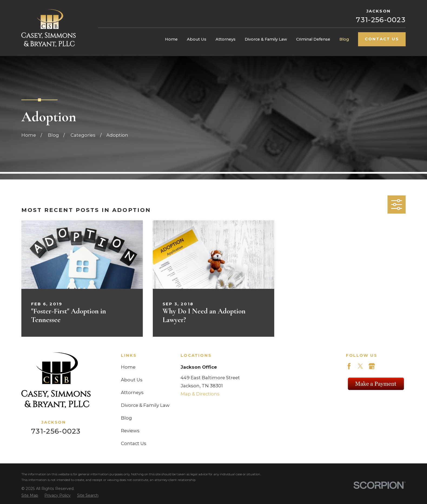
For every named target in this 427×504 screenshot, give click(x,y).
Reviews (130, 431)
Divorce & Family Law (145, 405)
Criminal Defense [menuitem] (313, 39)
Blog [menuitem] (344, 39)
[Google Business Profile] (372, 366)
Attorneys (132, 392)
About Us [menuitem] (197, 39)
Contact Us (382, 39)
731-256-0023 (381, 20)
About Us (132, 380)
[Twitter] (360, 366)
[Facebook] (349, 366)
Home (128, 367)
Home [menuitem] (171, 39)
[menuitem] (30, 495)
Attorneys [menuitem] (226, 39)
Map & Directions (200, 394)
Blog (126, 418)
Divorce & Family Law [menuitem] (266, 39)
